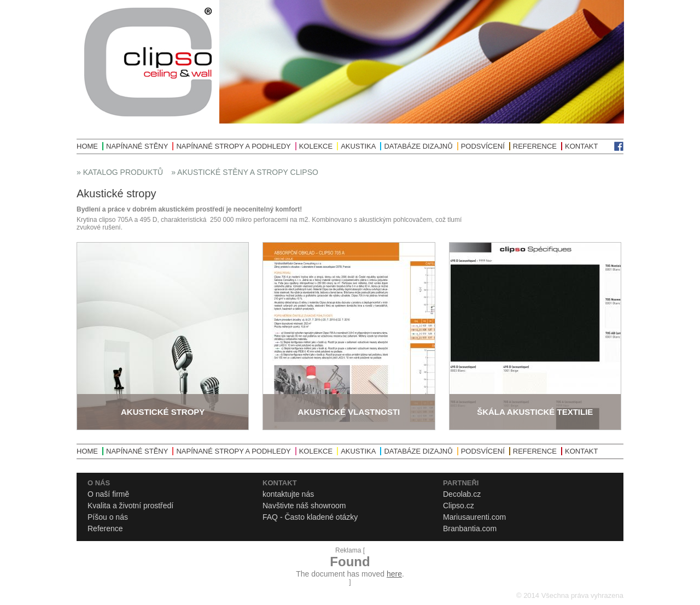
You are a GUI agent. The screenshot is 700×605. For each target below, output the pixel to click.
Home (87, 146)
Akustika (358, 146)
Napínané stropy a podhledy (233, 146)
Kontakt (581, 146)
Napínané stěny (137, 146)
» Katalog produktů (120, 172)
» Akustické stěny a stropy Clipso (245, 172)
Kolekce (316, 146)
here (394, 574)
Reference (535, 146)
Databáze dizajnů (418, 146)
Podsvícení (483, 146)
